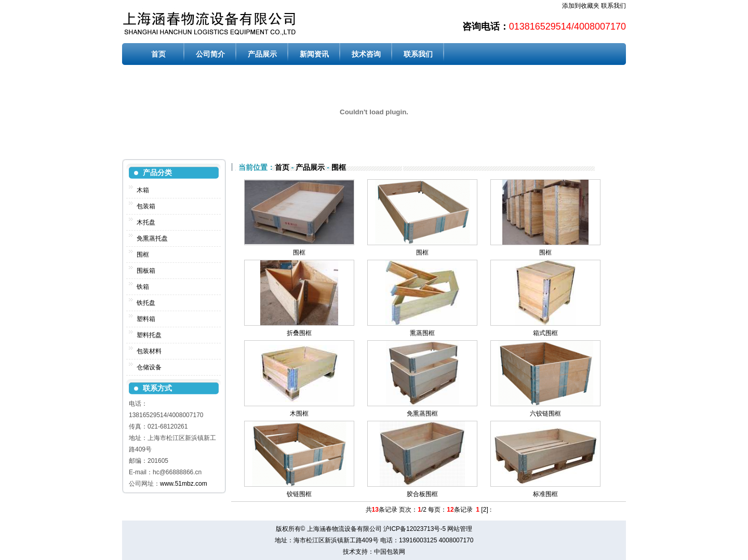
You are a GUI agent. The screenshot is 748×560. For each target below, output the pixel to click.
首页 (158, 54)
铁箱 (143, 287)
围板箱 (146, 271)
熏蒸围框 (422, 333)
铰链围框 (299, 494)
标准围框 (545, 494)
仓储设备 (149, 367)
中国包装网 (390, 552)
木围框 (299, 414)
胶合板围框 (422, 494)
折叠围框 (299, 333)
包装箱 (146, 206)
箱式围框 (545, 333)
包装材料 (149, 351)
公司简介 (210, 54)
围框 (143, 255)
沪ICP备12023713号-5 (415, 529)
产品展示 (262, 54)
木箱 (143, 190)
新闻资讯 (314, 54)
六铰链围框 (545, 414)
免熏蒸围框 (422, 414)
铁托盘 (146, 303)
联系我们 (613, 6)
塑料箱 (146, 319)
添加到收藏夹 (581, 6)
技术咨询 (366, 54)
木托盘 (146, 222)
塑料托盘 (149, 335)
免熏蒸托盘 (152, 238)
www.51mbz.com (184, 484)
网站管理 (460, 529)
